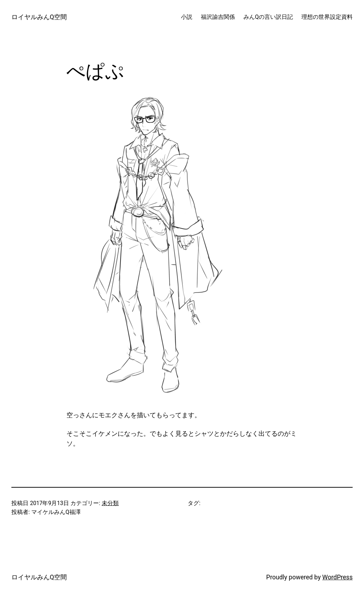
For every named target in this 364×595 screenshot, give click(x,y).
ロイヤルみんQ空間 (39, 17)
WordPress (338, 577)
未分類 (110, 503)
